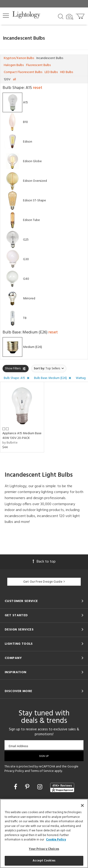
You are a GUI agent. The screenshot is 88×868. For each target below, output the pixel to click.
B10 (25, 122)
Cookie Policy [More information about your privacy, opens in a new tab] (56, 840)
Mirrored (29, 298)
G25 (26, 240)
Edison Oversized (35, 181)
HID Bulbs (67, 72)
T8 (25, 318)
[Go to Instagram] (40, 787)
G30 (26, 259)
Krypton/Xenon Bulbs (19, 58)
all (14, 79)
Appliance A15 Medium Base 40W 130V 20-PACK (22, 436)
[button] (6, 16)
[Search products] (61, 16)
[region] (44, 833)
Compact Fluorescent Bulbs (23, 72)
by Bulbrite (10, 443)
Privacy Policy (14, 771)
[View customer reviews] (62, 787)
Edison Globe (32, 161)
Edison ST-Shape (34, 200)
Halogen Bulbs (14, 65)
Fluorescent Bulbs (38, 65)
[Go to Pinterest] (28, 787)
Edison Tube (31, 220)
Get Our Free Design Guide (44, 582)
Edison (28, 142)
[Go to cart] (81, 15)
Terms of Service (42, 771)
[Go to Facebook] (16, 787)
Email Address (18, 746)
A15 (25, 102)
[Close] (82, 805)
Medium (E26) (33, 347)
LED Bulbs (51, 72)
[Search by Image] (70, 17)
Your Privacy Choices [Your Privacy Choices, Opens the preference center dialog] (44, 849)
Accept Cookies (44, 861)
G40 (26, 279)
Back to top (44, 562)
